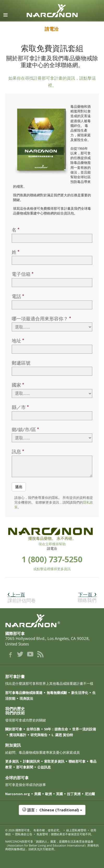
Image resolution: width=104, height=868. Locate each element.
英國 (59, 794)
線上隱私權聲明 (76, 830)
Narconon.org (18, 794)
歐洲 (48, 794)
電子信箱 (21, 274)
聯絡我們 (87, 597)
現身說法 (26, 698)
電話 (16, 296)
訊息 (16, 451)
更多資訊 (12, 761)
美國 (38, 794)
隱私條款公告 (24, 834)
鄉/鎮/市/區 (24, 429)
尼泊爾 (90, 794)
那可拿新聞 (25, 767)
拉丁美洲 (74, 794)
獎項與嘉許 (18, 735)
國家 (16, 385)
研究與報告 (39, 735)
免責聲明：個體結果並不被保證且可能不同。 (65, 834)
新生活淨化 (80, 693)
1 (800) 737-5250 (52, 559)
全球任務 (33, 729)
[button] (52, 813)
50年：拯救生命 (56, 729)
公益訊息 (44, 767)
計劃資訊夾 (31, 761)
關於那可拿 (14, 729)
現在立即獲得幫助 (52, 544)
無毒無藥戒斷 (57, 693)
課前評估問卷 (22, 597)
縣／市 (19, 407)
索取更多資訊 (54, 761)
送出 (19, 487)
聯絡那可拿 (77, 761)
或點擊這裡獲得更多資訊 (52, 569)
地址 (16, 341)
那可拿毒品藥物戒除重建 (24, 693)
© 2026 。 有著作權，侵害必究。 (34, 830)
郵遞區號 (21, 363)
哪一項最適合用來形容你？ (40, 319)
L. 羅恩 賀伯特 (62, 735)
